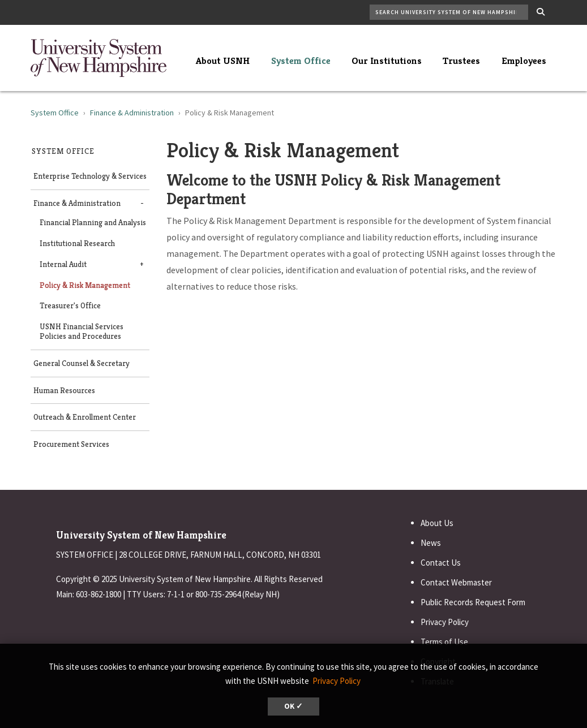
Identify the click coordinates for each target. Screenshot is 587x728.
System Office (301, 61)
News (431, 543)
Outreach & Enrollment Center (85, 417)
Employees (524, 61)
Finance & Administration (132, 113)
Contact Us (441, 563)
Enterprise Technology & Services (90, 176)
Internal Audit (63, 264)
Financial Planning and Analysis (93, 223)
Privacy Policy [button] (337, 681)
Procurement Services (71, 444)
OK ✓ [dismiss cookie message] (293, 706)
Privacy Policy (445, 622)
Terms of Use (444, 642)
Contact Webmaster (456, 582)
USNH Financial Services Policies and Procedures (82, 331)
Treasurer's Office (70, 306)
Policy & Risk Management (85, 285)
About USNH (223, 61)
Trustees (461, 61)
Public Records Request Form (473, 602)
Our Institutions (387, 61)
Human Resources (64, 391)
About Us (437, 523)
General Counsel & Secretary (82, 363)
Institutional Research (77, 244)
